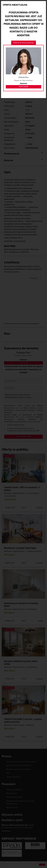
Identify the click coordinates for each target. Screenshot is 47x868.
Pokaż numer (23, 87)
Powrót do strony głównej (24, 43)
